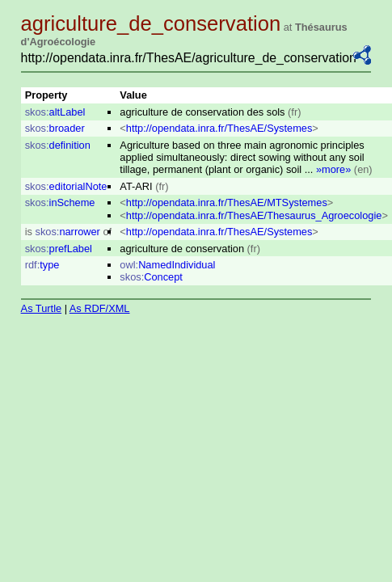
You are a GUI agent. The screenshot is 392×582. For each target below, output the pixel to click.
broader (55, 128)
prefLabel (59, 249)
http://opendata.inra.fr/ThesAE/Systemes (219, 128)
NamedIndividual (167, 265)
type (42, 265)
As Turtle (42, 308)
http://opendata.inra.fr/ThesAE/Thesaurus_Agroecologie (254, 215)
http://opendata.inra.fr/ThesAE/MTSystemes (227, 202)
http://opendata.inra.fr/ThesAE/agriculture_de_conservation (189, 58)
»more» (333, 169)
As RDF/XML (100, 308)
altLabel (55, 112)
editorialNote (66, 186)
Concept (151, 277)
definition (58, 145)
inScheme (60, 202)
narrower (68, 232)
